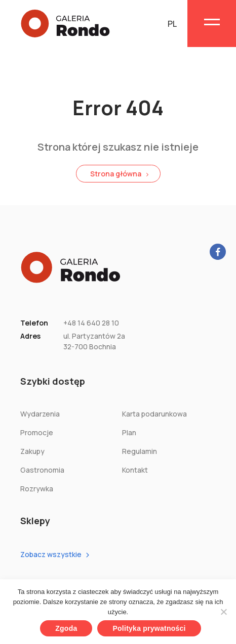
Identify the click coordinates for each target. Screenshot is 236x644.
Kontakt (135, 470)
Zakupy (32, 451)
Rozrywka (37, 489)
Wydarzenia (40, 414)
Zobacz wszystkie (51, 554)
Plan (129, 432)
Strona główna (116, 174)
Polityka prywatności (149, 628)
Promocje (37, 432)
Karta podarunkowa (154, 414)
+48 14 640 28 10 (91, 323)
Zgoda (66, 628)
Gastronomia (42, 470)
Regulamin (140, 451)
